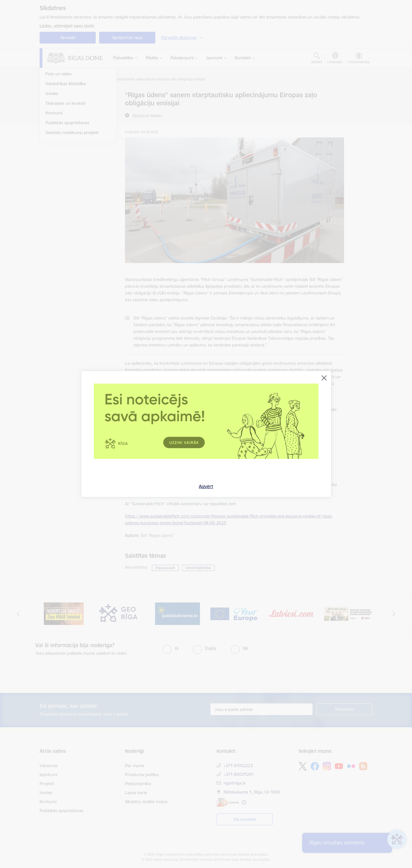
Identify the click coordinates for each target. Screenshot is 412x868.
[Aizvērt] (324, 378)
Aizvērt (206, 486)
